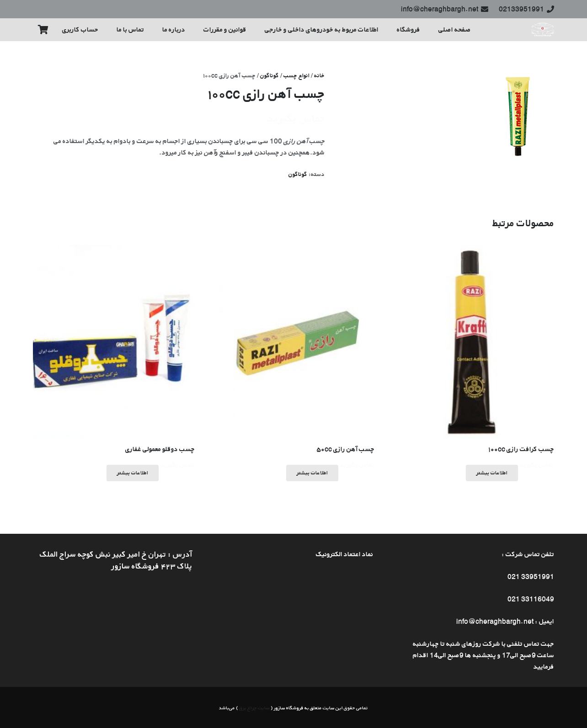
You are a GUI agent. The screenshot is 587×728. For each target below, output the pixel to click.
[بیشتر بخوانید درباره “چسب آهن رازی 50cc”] (312, 473)
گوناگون (269, 75)
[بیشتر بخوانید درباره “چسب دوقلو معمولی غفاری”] (133, 473)
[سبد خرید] (43, 30)
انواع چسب (296, 75)
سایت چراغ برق (254, 708)
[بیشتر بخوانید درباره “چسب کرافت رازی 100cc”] (492, 473)
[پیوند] (543, 30)
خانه (319, 75)
